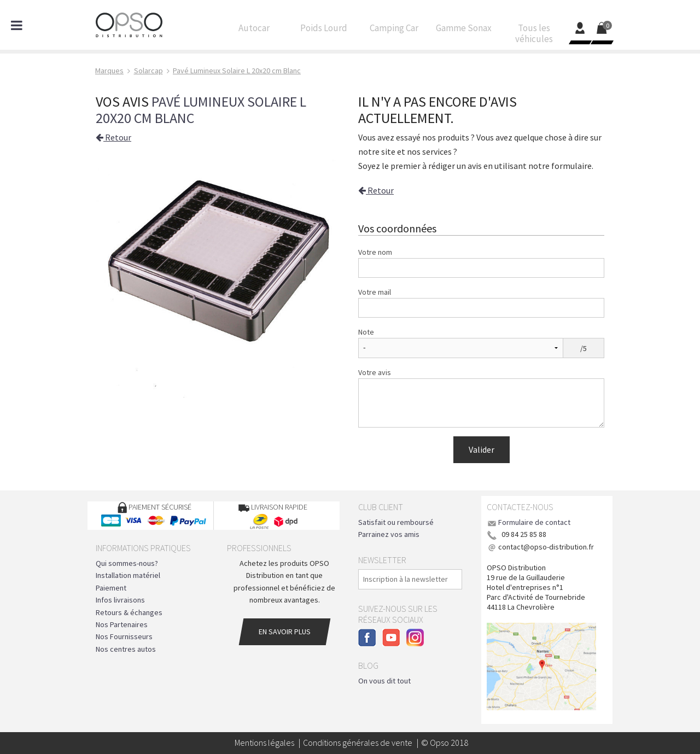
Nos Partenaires (122, 624)
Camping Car (394, 31)
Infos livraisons (120, 600)
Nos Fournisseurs (124, 636)
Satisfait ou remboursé (396, 522)
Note (366, 332)
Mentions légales (264, 743)
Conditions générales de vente (358, 743)
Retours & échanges (129, 612)
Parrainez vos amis (389, 534)
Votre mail (375, 292)
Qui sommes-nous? (127, 563)
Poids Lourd (324, 31)
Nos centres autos (126, 649)
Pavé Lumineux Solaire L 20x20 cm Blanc (201, 110)
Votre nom (375, 252)
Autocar (254, 31)
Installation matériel (128, 575)
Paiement (111, 588)
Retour (113, 137)
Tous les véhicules (534, 36)
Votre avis (375, 372)
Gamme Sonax (464, 31)
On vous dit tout (384, 681)
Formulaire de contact (534, 522)
